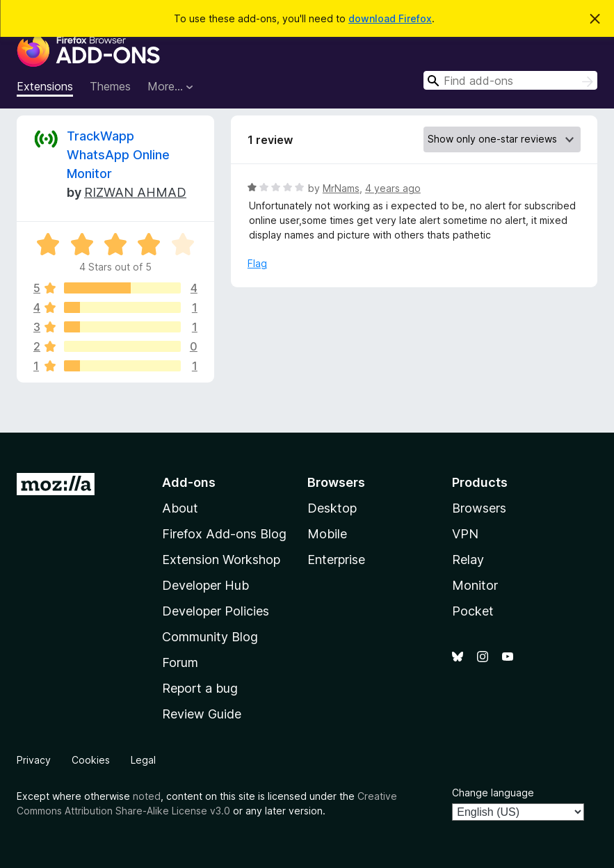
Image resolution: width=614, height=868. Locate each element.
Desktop (332, 508)
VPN (465, 534)
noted (147, 796)
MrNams (341, 188)
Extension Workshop (221, 560)
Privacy (34, 760)
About (180, 508)
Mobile (327, 534)
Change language (493, 793)
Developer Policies (216, 611)
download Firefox (390, 18)
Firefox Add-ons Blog (224, 534)
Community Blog (210, 637)
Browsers (479, 508)
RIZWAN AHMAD (135, 192)
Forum (180, 662)
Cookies (91, 760)
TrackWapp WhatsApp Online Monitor (118, 155)
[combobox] (510, 80)
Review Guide (202, 714)
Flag (257, 263)
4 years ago (393, 188)
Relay (468, 560)
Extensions (45, 86)
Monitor (475, 585)
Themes (110, 86)
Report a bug (200, 688)
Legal (143, 760)
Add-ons (189, 482)
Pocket (473, 611)
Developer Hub (205, 585)
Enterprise (336, 560)
